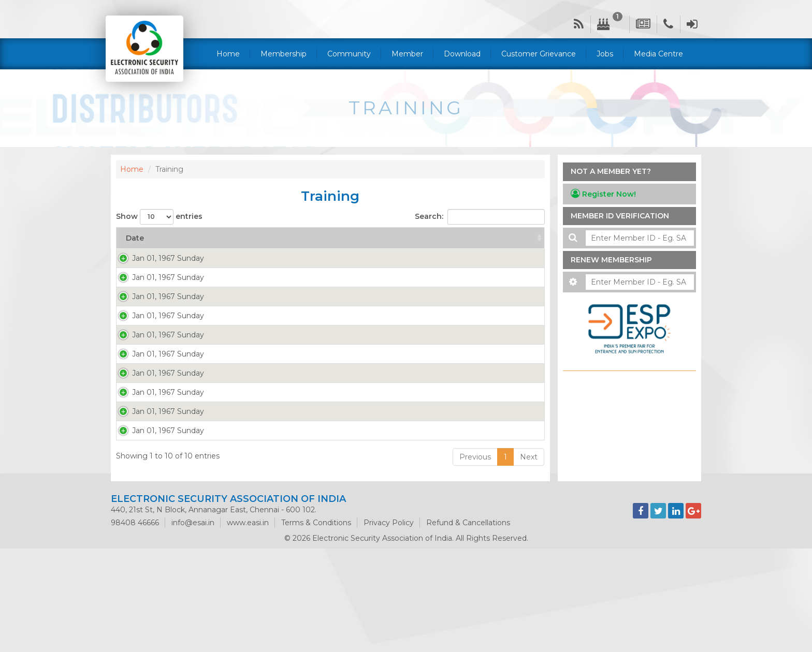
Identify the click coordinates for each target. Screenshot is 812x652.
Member (407, 54)
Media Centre (658, 54)
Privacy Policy (389, 626)
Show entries (159, 217)
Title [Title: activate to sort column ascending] (374, 238)
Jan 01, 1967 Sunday (158, 258)
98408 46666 (135, 626)
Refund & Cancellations (468, 626)
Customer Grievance (539, 54)
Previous (475, 560)
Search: (480, 217)
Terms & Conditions (316, 626)
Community (349, 54)
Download (462, 54)
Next (529, 560)
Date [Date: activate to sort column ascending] (135, 238)
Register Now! (603, 194)
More (234, 269)
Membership (284, 54)
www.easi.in (248, 626)
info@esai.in (193, 626)
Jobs (605, 54)
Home (228, 54)
